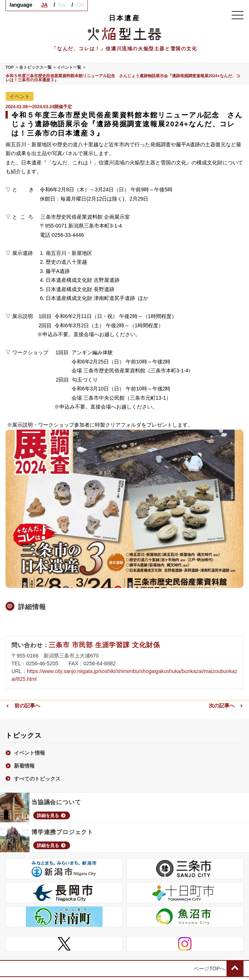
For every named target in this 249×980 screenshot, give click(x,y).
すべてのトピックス (33, 778)
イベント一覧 (69, 67)
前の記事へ (23, 705)
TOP (10, 67)
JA (44, 5)
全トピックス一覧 (35, 67)
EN (62, 5)
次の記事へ (226, 705)
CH (80, 5)
